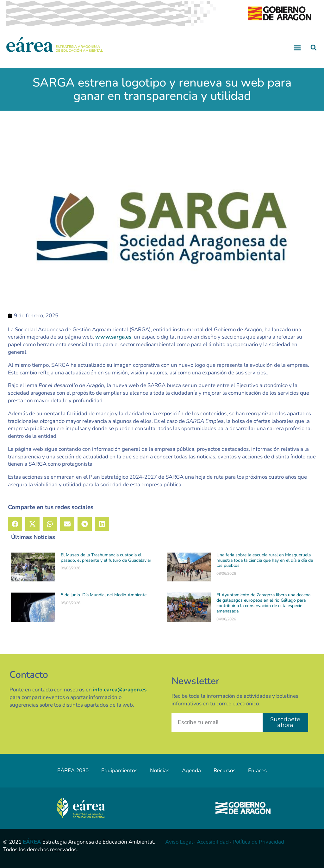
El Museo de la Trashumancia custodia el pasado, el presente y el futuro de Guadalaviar (106, 558)
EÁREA (32, 842)
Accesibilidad (213, 842)
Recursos (224, 771)
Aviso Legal (179, 842)
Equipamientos (119, 771)
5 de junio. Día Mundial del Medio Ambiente (104, 595)
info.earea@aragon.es (120, 690)
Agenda (191, 771)
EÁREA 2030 (73, 771)
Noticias (160, 771)
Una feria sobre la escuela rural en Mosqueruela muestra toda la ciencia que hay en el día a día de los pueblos (265, 560)
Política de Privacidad (258, 842)
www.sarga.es (113, 337)
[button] (297, 48)
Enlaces (257, 771)
